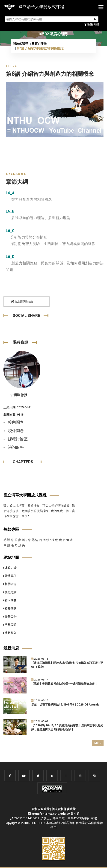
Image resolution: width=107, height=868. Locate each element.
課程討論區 (18, 439)
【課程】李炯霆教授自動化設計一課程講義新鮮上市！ (64, 684)
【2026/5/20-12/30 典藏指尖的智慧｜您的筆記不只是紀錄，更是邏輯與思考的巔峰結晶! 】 (67, 727)
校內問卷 (16, 422)
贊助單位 (10, 576)
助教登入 (10, 633)
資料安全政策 (41, 809)
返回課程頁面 (22, 301)
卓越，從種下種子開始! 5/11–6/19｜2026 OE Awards (65, 705)
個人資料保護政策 (64, 809)
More (98, 743)
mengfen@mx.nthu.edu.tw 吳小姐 (55, 814)
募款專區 (11, 529)
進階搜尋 (92, 25)
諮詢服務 (16, 447)
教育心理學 (39, 44)
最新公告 (10, 617)
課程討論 (10, 568)
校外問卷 (16, 431)
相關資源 (10, 584)
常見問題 (10, 625)
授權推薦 (10, 592)
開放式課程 (20, 44)
